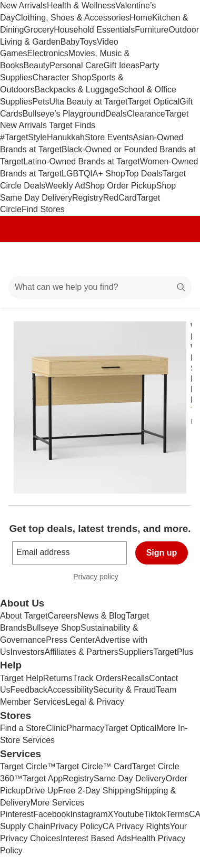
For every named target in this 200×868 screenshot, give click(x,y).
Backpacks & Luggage (77, 90)
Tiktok (155, 814)
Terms (177, 814)
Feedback (29, 690)
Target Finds (72, 125)
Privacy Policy (76, 826)
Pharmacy (85, 728)
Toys (88, 42)
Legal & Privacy (94, 702)
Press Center (70, 640)
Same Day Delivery (130, 778)
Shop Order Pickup (121, 186)
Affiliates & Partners (81, 652)
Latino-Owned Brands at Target (81, 161)
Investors (28, 652)
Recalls (135, 678)
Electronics (48, 53)
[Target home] (100, 259)
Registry (88, 198)
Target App (43, 778)
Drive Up (42, 791)
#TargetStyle (23, 137)
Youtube (128, 814)
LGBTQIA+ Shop (93, 174)
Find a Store (23, 728)
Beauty (36, 65)
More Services (57, 803)
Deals (116, 114)
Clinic (56, 728)
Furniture (152, 30)
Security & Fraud (124, 690)
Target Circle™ (28, 766)
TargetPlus (173, 652)
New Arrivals (23, 6)
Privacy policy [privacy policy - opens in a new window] (100, 578)
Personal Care (76, 65)
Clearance (146, 114)
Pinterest (17, 814)
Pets (41, 102)
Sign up (162, 553)
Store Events (109, 137)
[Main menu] (22, 259)
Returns (58, 678)
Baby (70, 42)
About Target (24, 616)
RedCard (120, 198)
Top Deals (144, 174)
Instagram (89, 814)
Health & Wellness (81, 6)
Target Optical (154, 102)
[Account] (151, 259)
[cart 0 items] (178, 259)
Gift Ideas (122, 65)
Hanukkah (66, 137)
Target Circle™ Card (94, 766)
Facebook (52, 814)
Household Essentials (94, 30)
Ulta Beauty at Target (88, 102)
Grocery (39, 30)
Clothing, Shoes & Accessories (72, 18)
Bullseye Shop (54, 628)
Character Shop (62, 77)
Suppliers (136, 652)
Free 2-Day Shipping (97, 791)
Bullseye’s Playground (64, 114)
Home (141, 18)
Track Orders (97, 678)
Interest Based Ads (96, 838)
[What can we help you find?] (100, 287)
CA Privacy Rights (136, 826)
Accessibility (70, 690)
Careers (62, 616)
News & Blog (102, 616)
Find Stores (43, 209)
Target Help (22, 678)
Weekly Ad (65, 186)
